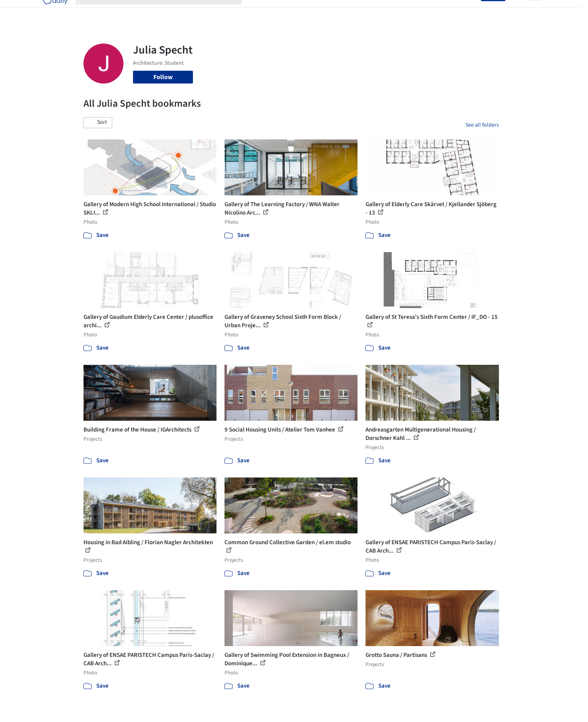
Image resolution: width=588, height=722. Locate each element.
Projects (261, 11)
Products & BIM (325, 11)
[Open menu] (534, 11)
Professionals (371, 11)
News (403, 11)
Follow (163, 77)
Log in (468, 11)
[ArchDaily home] (55, 11)
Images (288, 11)
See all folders (482, 125)
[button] (98, 123)
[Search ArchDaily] (165, 11)
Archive (428, 11)
